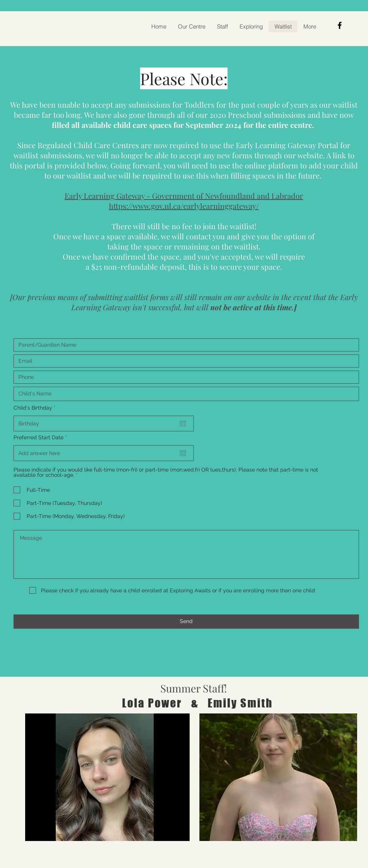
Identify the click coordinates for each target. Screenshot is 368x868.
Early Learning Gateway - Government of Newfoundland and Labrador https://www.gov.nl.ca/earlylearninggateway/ (184, 201)
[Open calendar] (183, 423)
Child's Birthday (36, 408)
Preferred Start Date (42, 437)
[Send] (186, 622)
